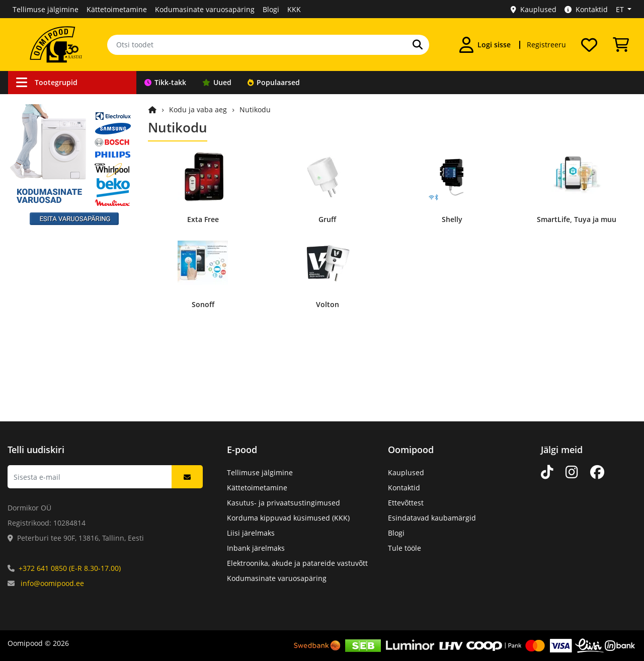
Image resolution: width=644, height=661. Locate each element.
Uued (217, 82)
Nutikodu (255, 109)
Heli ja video (41, 257)
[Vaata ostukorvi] (621, 45)
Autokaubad (41, 142)
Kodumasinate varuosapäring (205, 9)
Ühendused (40, 123)
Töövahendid (43, 200)
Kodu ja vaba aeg (50, 276)
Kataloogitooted (47, 372)
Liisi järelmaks (251, 533)
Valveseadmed (45, 161)
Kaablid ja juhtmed (53, 104)
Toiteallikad (40, 219)
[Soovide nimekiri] (589, 45)
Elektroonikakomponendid (65, 314)
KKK (294, 9)
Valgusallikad (43, 238)
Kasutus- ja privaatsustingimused (284, 503)
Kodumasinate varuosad (62, 353)
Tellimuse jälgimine (46, 9)
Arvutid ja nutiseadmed (60, 295)
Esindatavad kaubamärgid (432, 518)
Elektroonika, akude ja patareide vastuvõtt (297, 563)
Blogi (271, 9)
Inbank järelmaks (256, 548)
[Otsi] (418, 45)
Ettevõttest (406, 503)
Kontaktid (586, 9)
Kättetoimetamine (117, 9)
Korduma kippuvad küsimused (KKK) (288, 518)
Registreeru (546, 45)
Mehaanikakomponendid (63, 334)
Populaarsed (274, 82)
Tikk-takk (165, 82)
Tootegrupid (47, 82)
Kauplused (534, 9)
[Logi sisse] (485, 45)
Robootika (37, 180)
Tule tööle (405, 548)
